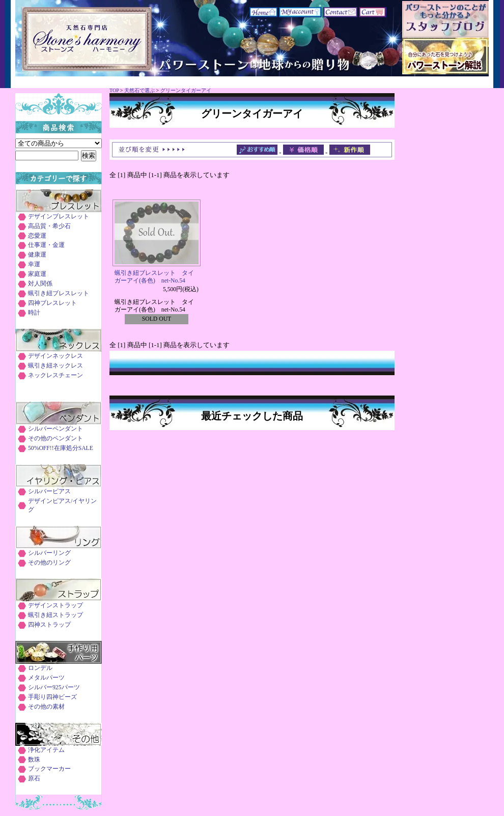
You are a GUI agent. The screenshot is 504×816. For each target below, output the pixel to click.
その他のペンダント (55, 439)
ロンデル (40, 668)
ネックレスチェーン (55, 375)
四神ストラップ (49, 625)
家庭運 (37, 274)
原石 (34, 779)
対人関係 (40, 284)
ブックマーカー (49, 769)
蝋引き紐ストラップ (55, 615)
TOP (114, 90)
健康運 (37, 255)
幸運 (34, 264)
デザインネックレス (55, 356)
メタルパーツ (46, 678)
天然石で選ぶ (139, 90)
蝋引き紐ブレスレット (59, 293)
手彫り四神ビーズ (52, 697)
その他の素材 (46, 707)
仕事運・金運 (46, 245)
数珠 (34, 760)
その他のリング (49, 563)
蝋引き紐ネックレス (55, 366)
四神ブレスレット (52, 303)
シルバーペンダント (55, 429)
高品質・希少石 (49, 226)
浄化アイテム (46, 750)
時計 (34, 313)
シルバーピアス (49, 491)
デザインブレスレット (59, 217)
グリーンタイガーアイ (186, 90)
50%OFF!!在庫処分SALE (61, 448)
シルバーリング (49, 553)
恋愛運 (37, 236)
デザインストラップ (55, 606)
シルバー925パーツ (54, 687)
